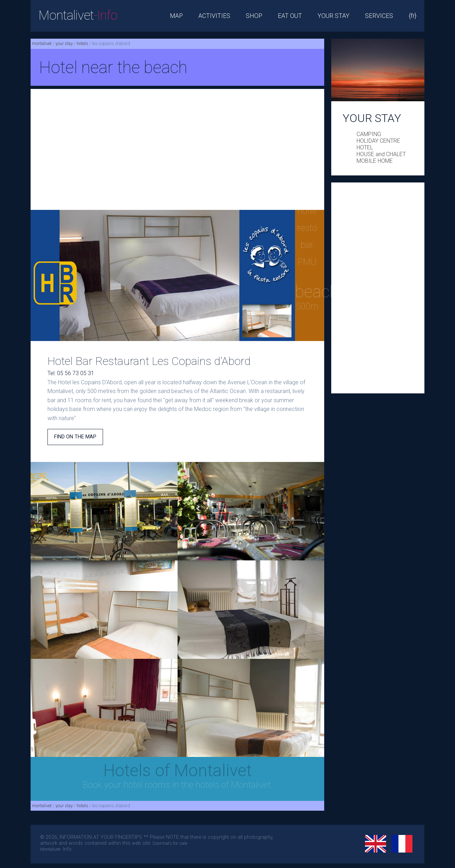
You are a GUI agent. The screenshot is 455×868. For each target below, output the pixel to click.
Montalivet (78, 15)
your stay (64, 43)
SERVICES (379, 16)
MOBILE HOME (375, 161)
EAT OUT (290, 16)
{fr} (413, 16)
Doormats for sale (170, 843)
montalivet (42, 43)
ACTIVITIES (214, 16)
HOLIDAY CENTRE (378, 141)
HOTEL (365, 147)
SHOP (254, 16)
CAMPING (369, 134)
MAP (176, 16)
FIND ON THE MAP (75, 437)
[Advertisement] (177, 149)
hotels (82, 43)
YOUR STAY (334, 16)
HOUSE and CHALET (381, 154)
